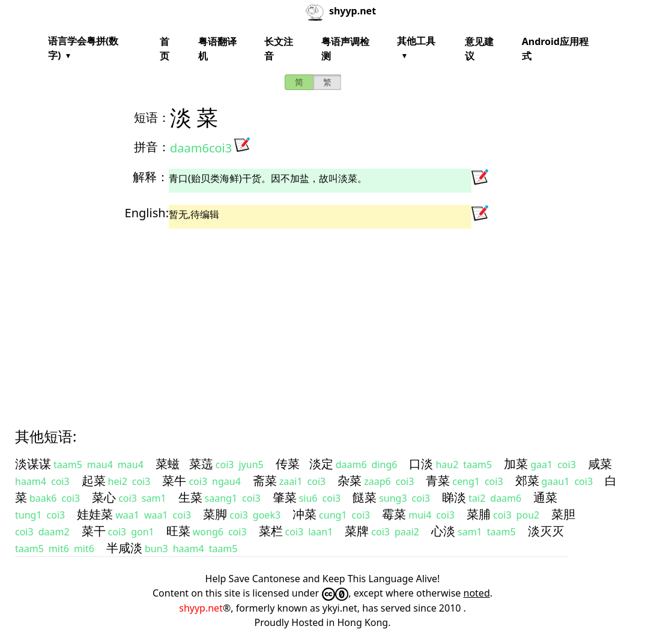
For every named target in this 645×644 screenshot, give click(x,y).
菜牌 (357, 531)
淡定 (321, 464)
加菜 (516, 464)
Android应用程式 (555, 49)
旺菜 (178, 531)
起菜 (94, 480)
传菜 (288, 464)
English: (147, 213)
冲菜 (304, 514)
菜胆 (563, 514)
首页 (165, 49)
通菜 (545, 497)
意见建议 (479, 49)
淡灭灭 (546, 531)
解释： (151, 177)
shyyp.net (201, 608)
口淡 (421, 464)
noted (477, 593)
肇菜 (285, 497)
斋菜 (265, 480)
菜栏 (271, 531)
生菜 (190, 497)
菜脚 (215, 514)
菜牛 (174, 480)
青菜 (438, 480)
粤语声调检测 (345, 49)
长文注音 (279, 49)
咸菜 (600, 464)
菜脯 (479, 514)
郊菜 (527, 480)
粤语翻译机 (217, 49)
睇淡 (454, 497)
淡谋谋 (33, 464)
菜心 (104, 497)
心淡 (443, 531)
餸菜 (365, 497)
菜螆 (168, 464)
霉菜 (394, 514)
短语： (152, 117)
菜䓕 (201, 464)
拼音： (152, 147)
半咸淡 (124, 548)
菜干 (94, 531)
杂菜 (350, 480)
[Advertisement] (322, 317)
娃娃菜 (95, 514)
